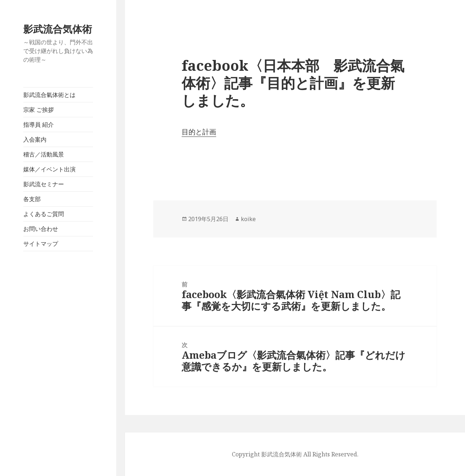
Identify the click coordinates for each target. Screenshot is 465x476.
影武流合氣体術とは (49, 95)
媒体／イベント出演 (49, 169)
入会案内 (35, 139)
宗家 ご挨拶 (39, 110)
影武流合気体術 (58, 29)
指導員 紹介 (39, 125)
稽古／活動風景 (44, 154)
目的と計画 (199, 132)
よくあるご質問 (44, 214)
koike (248, 219)
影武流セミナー (44, 184)
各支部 (32, 199)
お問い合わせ (41, 229)
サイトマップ (41, 244)
